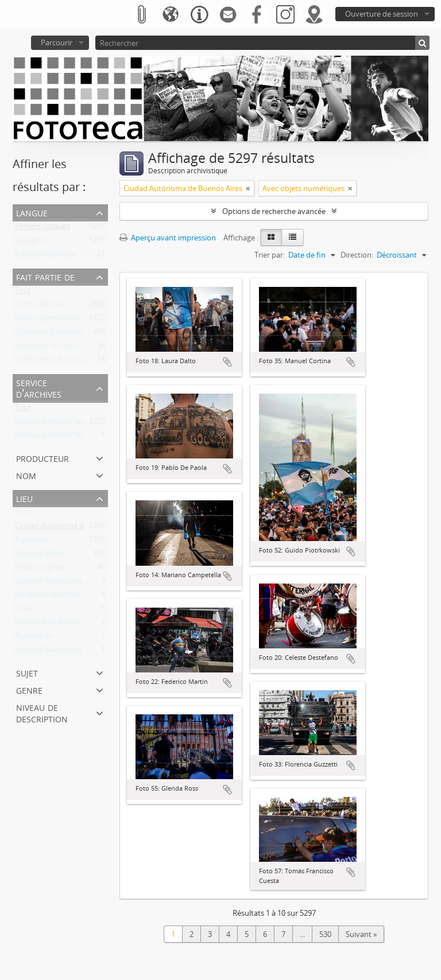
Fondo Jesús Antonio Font (59, 361)
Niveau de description (42, 712)
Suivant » (361, 934)
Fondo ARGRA (39, 306)
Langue (32, 212)
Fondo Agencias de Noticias (62, 320)
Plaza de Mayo (40, 555)
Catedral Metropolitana (55, 652)
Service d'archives (39, 388)
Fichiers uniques (42, 228)
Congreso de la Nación (53, 597)
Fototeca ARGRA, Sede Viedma (67, 437)
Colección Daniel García (54, 334)
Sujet (27, 672)
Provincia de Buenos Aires (59, 624)
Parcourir (57, 42)
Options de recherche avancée (274, 211)
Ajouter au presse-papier (227, 362)
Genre (29, 689)
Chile (23, 610)
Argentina (32, 542)
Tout (23, 293)
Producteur (42, 458)
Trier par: (270, 255)
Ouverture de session (382, 14)
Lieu (24, 498)
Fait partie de (45, 276)
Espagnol (30, 242)
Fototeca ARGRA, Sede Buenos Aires (76, 423)
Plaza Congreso (41, 569)
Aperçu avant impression (168, 238)
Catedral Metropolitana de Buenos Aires (83, 583)
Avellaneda (34, 638)
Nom (26, 475)
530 (325, 934)
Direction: (357, 255)
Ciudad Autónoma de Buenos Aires (74, 528)
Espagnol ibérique (45, 256)
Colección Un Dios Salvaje (58, 348)
